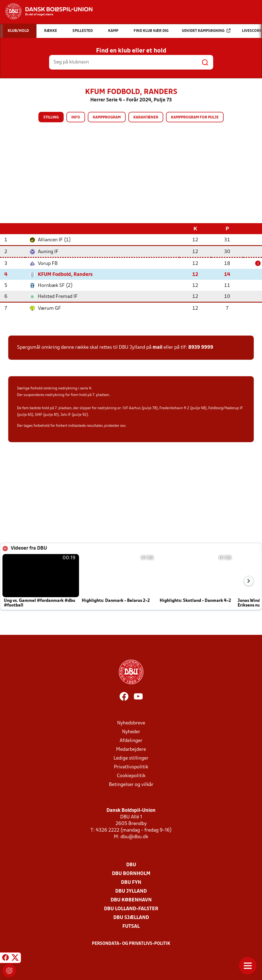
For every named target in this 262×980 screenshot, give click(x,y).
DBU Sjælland (131, 917)
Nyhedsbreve (131, 723)
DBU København (131, 900)
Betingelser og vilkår (131, 784)
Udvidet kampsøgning (206, 31)
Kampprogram (107, 117)
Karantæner (146, 117)
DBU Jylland (131, 891)
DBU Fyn (131, 882)
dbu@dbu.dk (134, 837)
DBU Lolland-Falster (131, 909)
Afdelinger (131, 740)
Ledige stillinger (131, 758)
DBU (131, 865)
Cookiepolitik (131, 776)
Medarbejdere (131, 749)
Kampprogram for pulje (195, 117)
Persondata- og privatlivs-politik (131, 943)
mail (157, 347)
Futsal (131, 926)
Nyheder (131, 732)
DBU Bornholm (131, 874)
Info (76, 117)
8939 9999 (201, 347)
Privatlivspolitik (131, 767)
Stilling (51, 117)
